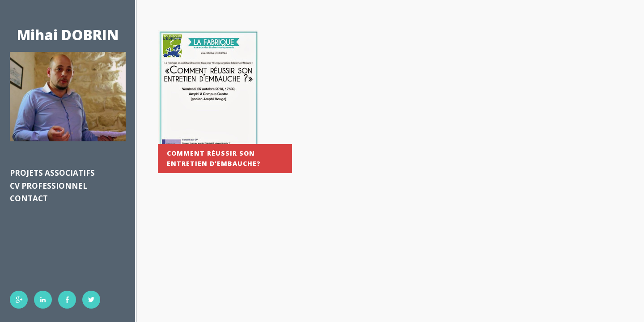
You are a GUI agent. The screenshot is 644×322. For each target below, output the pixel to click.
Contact (29, 198)
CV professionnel (49, 186)
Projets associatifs (52, 173)
